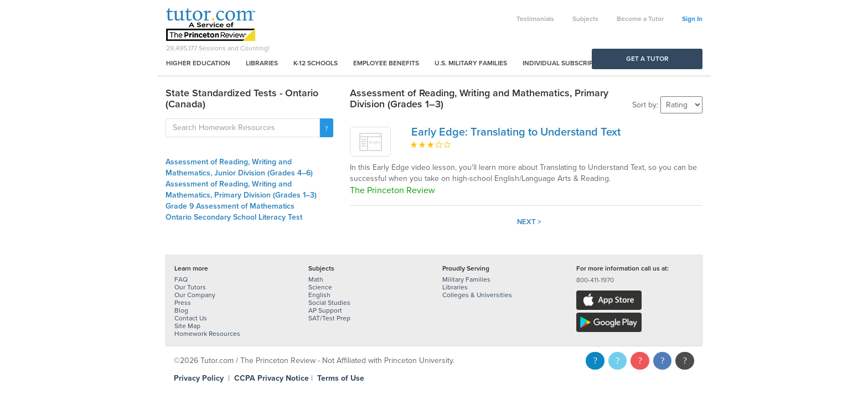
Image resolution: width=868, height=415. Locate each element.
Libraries (262, 63)
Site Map (187, 326)
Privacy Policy (199, 378)
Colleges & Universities (477, 295)
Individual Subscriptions (567, 63)
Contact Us (191, 318)
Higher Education (198, 63)
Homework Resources (207, 334)
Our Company (195, 295)
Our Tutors (190, 287)
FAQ (181, 279)
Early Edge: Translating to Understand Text (516, 132)
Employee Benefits (386, 63)
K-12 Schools (316, 63)
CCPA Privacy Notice (272, 378)
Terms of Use (341, 378)
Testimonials (535, 19)
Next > (529, 222)
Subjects (585, 19)
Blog (181, 310)
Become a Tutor (640, 19)
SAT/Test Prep (329, 318)
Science (320, 287)
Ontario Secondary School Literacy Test (234, 217)
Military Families (466, 279)
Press (183, 303)
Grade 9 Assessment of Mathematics (230, 206)
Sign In (692, 19)
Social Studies (329, 303)
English (319, 295)
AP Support (325, 310)
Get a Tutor (647, 59)
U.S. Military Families (471, 63)
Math (316, 279)
